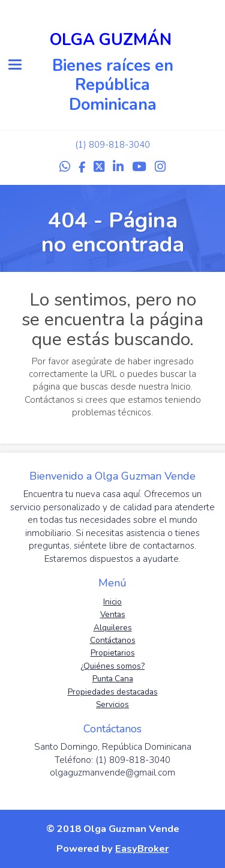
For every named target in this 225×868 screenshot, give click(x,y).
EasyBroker (142, 848)
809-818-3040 (119, 145)
